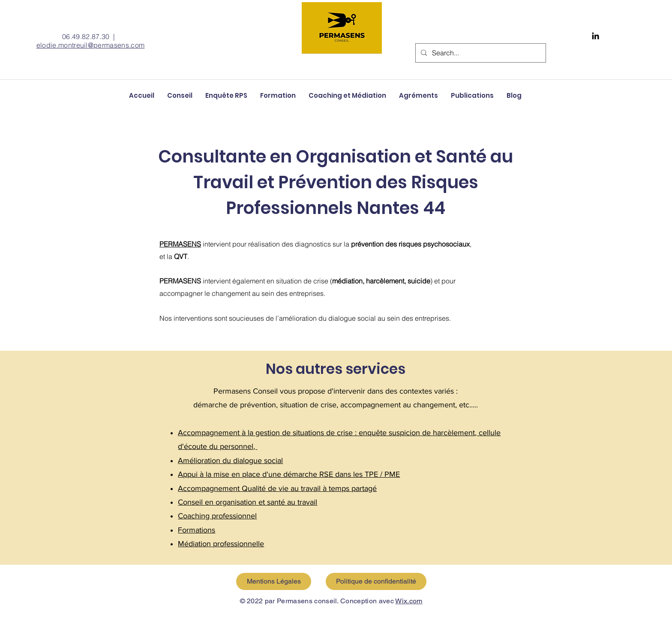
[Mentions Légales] (274, 581)
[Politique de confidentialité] (376, 581)
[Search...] (480, 53)
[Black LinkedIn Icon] (595, 36)
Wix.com (409, 601)
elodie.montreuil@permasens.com (91, 45)
